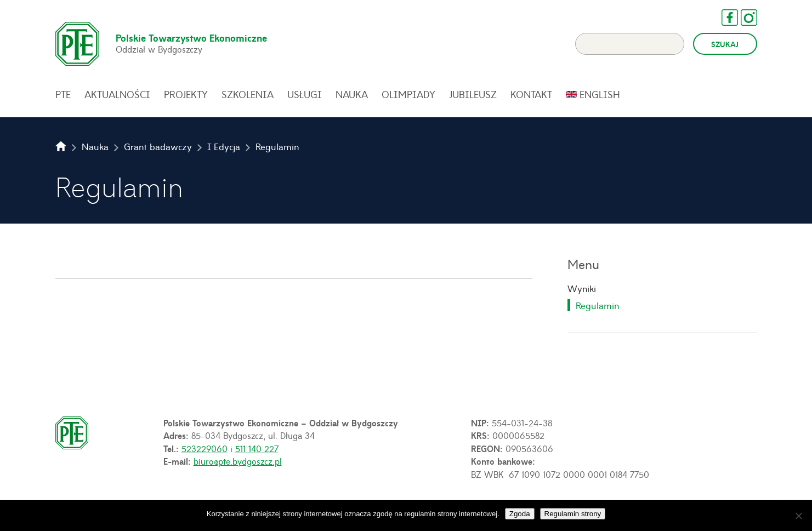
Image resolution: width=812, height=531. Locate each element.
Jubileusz (473, 94)
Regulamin (597, 305)
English (600, 94)
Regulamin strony (573, 514)
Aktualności (117, 94)
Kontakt (531, 94)
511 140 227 (257, 448)
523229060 (205, 448)
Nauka (352, 94)
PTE (63, 94)
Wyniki (582, 288)
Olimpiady (408, 94)
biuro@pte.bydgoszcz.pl (238, 461)
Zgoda (520, 514)
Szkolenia (248, 94)
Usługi (305, 94)
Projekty (186, 94)
